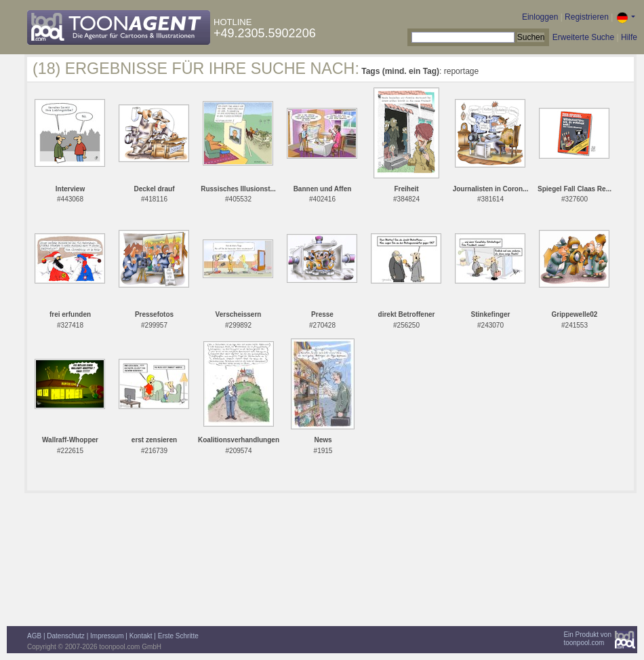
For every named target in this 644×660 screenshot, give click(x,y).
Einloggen (540, 17)
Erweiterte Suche (583, 37)
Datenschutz (66, 636)
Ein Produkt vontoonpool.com (587, 639)
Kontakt (141, 636)
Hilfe (629, 37)
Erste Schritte (178, 636)
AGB (34, 636)
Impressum (107, 636)
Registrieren (587, 17)
